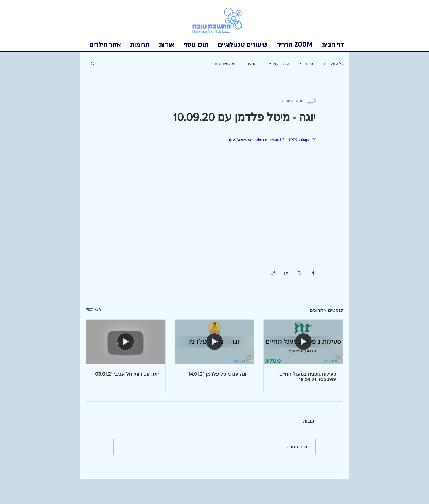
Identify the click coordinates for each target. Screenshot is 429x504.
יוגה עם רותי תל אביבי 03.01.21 (127, 374)
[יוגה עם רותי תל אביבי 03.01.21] (126, 342)
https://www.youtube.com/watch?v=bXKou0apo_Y (271, 140)
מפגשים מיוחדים (222, 63)
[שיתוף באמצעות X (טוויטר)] (300, 273)
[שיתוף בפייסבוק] (313, 273)
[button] (105, 45)
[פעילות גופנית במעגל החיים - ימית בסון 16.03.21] (303, 342)
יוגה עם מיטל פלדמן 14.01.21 (218, 374)
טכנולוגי (307, 63)
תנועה (252, 63)
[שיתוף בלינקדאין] (286, 273)
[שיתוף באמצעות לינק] (273, 273)
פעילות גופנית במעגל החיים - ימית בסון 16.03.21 (306, 377)
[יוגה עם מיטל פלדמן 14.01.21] (215, 342)
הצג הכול (93, 309)
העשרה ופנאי (278, 63)
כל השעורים (334, 63)
